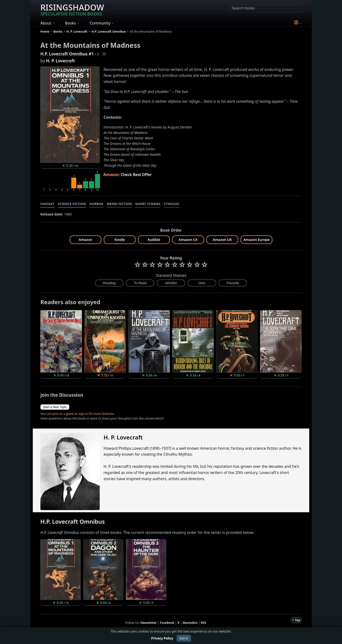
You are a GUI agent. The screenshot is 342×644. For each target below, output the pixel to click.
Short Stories (148, 204)
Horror (96, 204)
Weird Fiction (119, 204)
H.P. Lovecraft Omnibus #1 (67, 54)
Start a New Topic (55, 407)
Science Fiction (72, 204)
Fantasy (47, 204)
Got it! (184, 638)
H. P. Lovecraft (60, 61)
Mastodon (190, 623)
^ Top (296, 620)
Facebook (167, 623)
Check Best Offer (136, 175)
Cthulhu (172, 204)
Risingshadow (72, 9)
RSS (204, 623)
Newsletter (149, 623)
